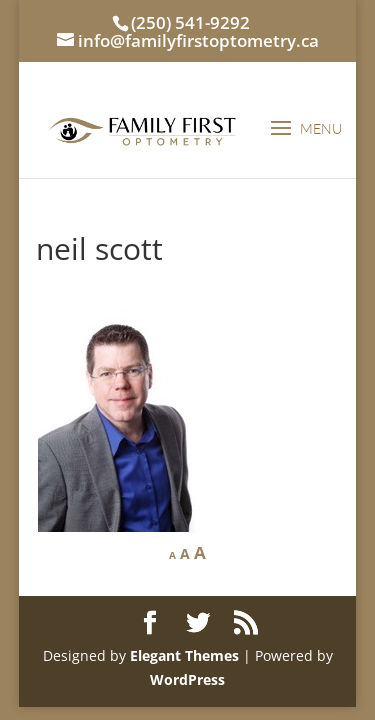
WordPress (187, 679)
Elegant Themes (184, 655)
